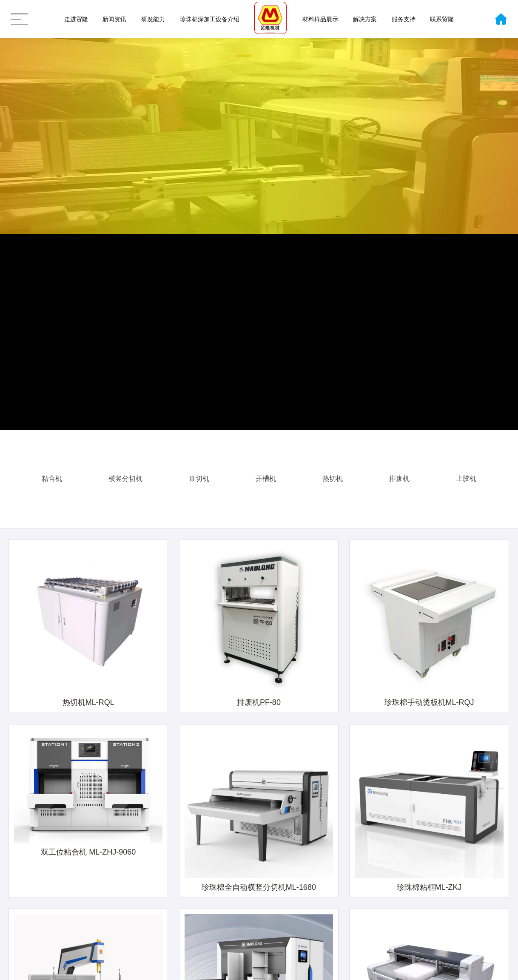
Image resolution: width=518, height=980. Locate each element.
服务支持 (404, 19)
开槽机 (266, 473)
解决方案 (365, 19)
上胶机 (466, 473)
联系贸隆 (442, 19)
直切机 (199, 473)
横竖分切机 (125, 473)
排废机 (399, 473)
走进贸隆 (76, 19)
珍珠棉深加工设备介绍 (210, 19)
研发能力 (153, 19)
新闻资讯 (114, 19)
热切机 (333, 473)
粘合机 (52, 473)
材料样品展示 (320, 19)
